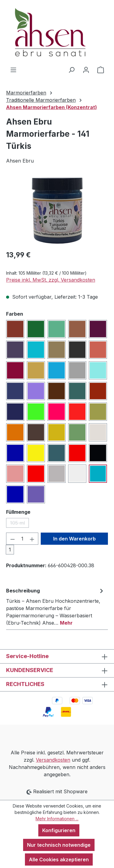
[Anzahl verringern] (12, 539)
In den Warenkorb (74, 539)
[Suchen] (71, 70)
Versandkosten (53, 760)
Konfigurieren (59, 830)
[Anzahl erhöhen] (32, 539)
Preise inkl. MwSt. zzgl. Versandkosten (51, 280)
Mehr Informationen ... (57, 819)
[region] (57, 211)
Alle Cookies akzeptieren (59, 859)
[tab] (55, 606)
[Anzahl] (22, 539)
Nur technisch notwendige (59, 845)
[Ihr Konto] (86, 70)
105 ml (19, 524)
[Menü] (13, 70)
